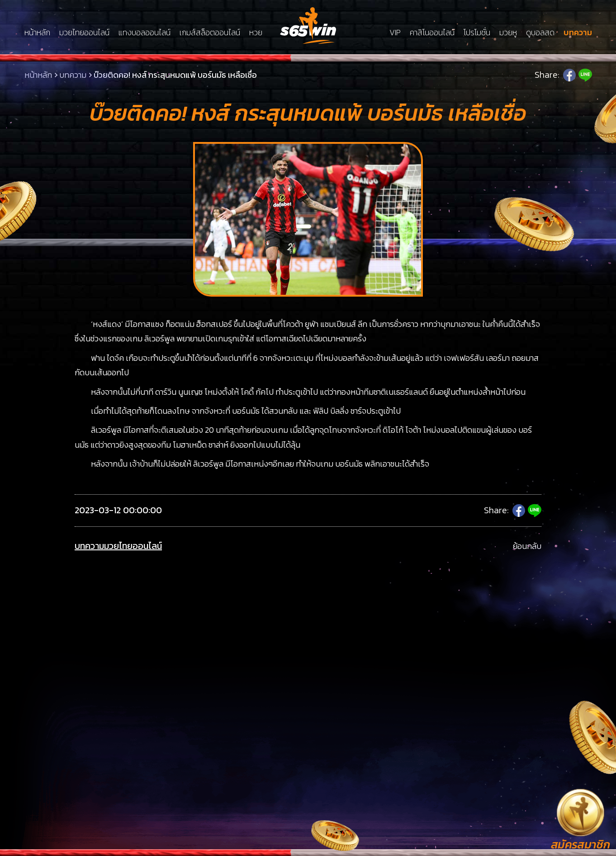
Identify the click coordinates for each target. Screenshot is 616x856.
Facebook (569, 75)
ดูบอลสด (540, 33)
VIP (395, 33)
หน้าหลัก (37, 33)
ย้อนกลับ (527, 546)
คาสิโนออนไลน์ (432, 33)
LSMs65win (308, 26)
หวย (256, 33)
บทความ (578, 33)
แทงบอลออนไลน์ (145, 33)
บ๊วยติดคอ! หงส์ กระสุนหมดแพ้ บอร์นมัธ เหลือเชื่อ (175, 75)
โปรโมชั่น (477, 33)
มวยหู (508, 33)
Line (585, 75)
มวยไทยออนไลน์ (84, 33)
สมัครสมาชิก (580, 844)
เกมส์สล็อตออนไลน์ (210, 33)
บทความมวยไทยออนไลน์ (118, 546)
